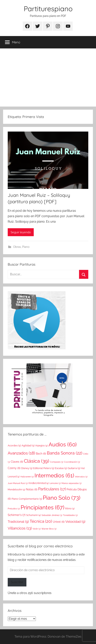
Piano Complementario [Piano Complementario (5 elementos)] (27, 499)
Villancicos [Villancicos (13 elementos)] (20, 528)
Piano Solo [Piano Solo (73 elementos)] (62, 498)
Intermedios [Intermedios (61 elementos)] (54, 476)
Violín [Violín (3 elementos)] (37, 529)
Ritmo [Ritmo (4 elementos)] (70, 509)
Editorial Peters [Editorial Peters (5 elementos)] (44, 468)
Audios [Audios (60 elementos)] (63, 445)
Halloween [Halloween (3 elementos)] (27, 477)
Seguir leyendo (21, 232)
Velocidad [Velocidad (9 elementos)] (75, 522)
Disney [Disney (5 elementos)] (27, 468)
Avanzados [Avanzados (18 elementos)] (21, 453)
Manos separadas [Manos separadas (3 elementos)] (72, 483)
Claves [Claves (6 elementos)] (17, 462)
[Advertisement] (48, 77)
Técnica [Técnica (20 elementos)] (41, 521)
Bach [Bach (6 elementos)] (41, 454)
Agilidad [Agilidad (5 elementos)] (28, 445)
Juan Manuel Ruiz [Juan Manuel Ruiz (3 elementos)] (18, 483)
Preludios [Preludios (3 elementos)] (14, 509)
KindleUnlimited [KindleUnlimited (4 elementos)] (39, 483)
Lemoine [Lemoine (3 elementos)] (55, 483)
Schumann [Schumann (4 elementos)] (34, 515)
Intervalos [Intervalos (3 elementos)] (81, 477)
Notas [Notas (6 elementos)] (32, 489)
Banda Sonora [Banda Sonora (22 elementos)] (65, 453)
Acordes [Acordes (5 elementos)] (14, 445)
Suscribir (17, 582)
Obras (17, 247)
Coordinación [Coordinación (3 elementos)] (72, 462)
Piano (26, 247)
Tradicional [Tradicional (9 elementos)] (18, 522)
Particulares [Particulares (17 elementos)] (52, 489)
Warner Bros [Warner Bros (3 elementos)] (49, 529)
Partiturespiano (48, 9)
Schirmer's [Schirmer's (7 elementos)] (17, 515)
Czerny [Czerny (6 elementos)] (14, 468)
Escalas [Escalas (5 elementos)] (61, 468)
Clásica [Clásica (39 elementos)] (37, 461)
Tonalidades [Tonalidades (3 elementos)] (70, 515)
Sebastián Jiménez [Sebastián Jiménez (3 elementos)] (52, 515)
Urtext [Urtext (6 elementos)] (59, 522)
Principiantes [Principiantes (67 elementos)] (43, 507)
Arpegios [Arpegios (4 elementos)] (42, 446)
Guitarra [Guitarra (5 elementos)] (74, 468)
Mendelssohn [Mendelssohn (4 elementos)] (16, 490)
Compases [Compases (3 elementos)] (57, 462)
